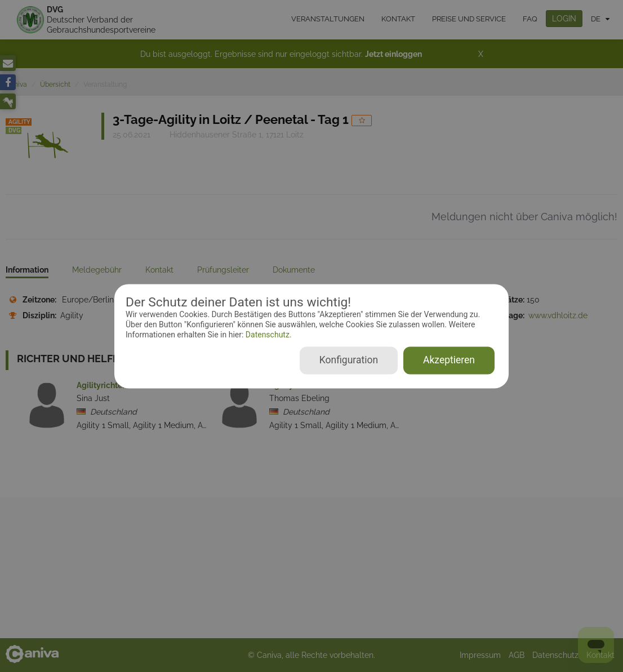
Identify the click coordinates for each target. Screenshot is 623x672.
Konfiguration (349, 360)
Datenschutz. (267, 335)
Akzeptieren (449, 360)
